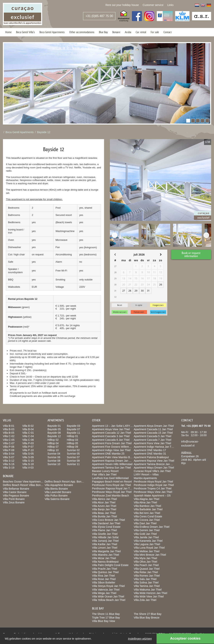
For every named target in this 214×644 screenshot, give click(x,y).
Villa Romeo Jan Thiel (147, 576)
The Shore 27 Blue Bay (148, 614)
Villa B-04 (28, 429)
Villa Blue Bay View (104, 621)
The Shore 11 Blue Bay (106, 614)
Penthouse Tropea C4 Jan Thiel (153, 488)
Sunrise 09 (73, 461)
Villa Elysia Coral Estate (106, 527)
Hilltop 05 (72, 443)
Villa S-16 (9, 464)
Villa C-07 (9, 443)
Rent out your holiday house (122, 5)
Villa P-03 (28, 443)
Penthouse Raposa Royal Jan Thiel (113, 488)
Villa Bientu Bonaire (56, 489)
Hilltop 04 (53, 443)
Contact (168, 32)
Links (170, 5)
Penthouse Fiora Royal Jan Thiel (111, 485)
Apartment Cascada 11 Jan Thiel (153, 429)
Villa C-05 (9, 440)
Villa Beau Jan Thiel (104, 513)
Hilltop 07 (53, 447)
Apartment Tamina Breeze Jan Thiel (155, 464)
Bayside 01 (54, 426)
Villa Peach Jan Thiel (146, 565)
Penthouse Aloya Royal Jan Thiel (153, 482)
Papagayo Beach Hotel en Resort (112, 482)
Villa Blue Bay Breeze (147, 618)
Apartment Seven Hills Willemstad (112, 464)
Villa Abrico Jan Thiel (104, 499)
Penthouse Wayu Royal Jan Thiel (112, 492)
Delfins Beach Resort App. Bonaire (65, 482)
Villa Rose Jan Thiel (104, 579)
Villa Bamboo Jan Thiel (147, 506)
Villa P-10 (28, 450)
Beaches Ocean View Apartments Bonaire (28, 482)
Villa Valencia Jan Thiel (106, 590)
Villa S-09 (28, 457)
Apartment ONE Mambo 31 (150, 454)
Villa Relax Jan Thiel (146, 572)
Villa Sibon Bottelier (104, 583)
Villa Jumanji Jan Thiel (105, 541)
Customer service (153, 5)
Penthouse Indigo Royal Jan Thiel (154, 485)
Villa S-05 (28, 454)
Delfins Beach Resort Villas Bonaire (24, 485)
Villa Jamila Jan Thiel (146, 537)
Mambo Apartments (145, 478)
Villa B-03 (9, 429)
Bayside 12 (44, 132)
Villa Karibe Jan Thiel (105, 544)
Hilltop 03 (72, 440)
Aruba (128, 32)
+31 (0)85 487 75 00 (99, 16)
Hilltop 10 (53, 450)
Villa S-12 (9, 461)
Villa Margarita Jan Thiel (106, 551)
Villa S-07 (9, 457)
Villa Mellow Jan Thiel (147, 551)
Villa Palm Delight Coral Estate (110, 565)
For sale (155, 32)
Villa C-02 (9, 436)
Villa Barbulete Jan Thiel (148, 509)
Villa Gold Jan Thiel (145, 534)
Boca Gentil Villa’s (25, 32)
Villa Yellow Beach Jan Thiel (109, 600)
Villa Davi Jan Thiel (145, 523)
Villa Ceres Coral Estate (148, 516)
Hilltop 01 (72, 436)
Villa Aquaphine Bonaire (59, 485)
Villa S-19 (9, 468)
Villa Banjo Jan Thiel (104, 509)
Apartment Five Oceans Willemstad (113, 447)
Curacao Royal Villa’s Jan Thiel (152, 471)
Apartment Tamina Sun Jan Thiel (111, 468)
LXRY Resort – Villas (146, 474)
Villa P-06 (9, 447)
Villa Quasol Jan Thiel (147, 569)
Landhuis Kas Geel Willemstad (110, 478)
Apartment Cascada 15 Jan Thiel (153, 433)
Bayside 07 (73, 429)
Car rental (141, 32)
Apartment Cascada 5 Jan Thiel (153, 436)
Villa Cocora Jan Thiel (147, 520)
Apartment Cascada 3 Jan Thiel (111, 436)
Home (8, 32)
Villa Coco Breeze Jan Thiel (108, 520)
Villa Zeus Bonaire (14, 502)
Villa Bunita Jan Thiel (105, 516)
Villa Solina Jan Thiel (146, 583)
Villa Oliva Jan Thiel (145, 562)
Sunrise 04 (54, 454)
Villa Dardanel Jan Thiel (106, 523)
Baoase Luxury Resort (105, 471)
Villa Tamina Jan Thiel (147, 586)
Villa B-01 (9, 426)
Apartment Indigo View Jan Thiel (111, 450)
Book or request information (191, 254)
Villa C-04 (28, 436)
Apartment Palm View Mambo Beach (114, 457)
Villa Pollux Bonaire (56, 496)
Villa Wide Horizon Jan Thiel (151, 593)
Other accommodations (82, 32)
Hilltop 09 (72, 447)
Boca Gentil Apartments (52, 32)
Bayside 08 (54, 433)
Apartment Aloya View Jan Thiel (111, 429)
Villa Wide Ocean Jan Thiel (108, 596)
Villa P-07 (28, 447)
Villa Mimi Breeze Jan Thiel (150, 555)
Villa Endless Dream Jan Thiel (152, 527)
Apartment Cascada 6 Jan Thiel (111, 440)
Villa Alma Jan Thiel (145, 502)
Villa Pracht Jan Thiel (105, 569)
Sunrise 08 (54, 461)
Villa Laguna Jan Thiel (147, 544)
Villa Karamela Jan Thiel (148, 541)
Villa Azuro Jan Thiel (104, 506)
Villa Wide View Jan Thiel (149, 596)
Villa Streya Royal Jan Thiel (108, 586)
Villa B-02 (28, 426)
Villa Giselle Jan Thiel (105, 534)
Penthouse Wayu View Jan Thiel (153, 492)
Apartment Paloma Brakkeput (151, 457)
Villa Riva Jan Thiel (103, 576)
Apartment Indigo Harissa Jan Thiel (155, 447)
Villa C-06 (28, 440)
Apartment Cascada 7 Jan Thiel (153, 440)
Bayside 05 (54, 429)
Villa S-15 (28, 461)
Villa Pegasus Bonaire (16, 496)
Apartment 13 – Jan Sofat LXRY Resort (115, 426)
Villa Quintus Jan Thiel (105, 572)
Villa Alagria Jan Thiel (147, 499)
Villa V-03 (28, 468)
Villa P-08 (9, 450)
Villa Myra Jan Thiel (145, 558)
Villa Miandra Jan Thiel (106, 555)
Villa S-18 (28, 464)
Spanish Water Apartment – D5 (152, 496)
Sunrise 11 (73, 464)
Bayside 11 (73, 433)
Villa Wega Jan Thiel (104, 593)
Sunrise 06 (54, 457)
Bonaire (116, 32)
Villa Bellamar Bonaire (16, 489)
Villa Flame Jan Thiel (104, 530)
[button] (188, 121)
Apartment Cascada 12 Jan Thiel (112, 433)
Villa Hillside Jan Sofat (105, 537)
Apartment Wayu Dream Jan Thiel (154, 468)
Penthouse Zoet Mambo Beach (111, 496)
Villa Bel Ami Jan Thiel (147, 513)
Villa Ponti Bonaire (14, 499)
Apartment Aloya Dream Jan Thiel (154, 426)
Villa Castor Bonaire (15, 492)
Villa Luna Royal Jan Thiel (149, 548)
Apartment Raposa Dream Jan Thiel (113, 461)
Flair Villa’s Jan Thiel (104, 474)
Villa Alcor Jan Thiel (104, 502)
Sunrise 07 (73, 457)
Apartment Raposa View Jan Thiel (154, 461)
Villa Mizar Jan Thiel (104, 558)
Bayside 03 (73, 426)
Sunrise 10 (54, 464)
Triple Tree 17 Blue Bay (106, 618)
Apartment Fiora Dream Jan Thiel (112, 443)
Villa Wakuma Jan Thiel (148, 590)
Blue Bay (103, 32)
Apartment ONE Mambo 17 (150, 450)
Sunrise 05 (73, 454)
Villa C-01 (28, 433)
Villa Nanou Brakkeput (105, 562)
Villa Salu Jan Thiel (145, 579)
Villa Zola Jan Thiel (145, 600)
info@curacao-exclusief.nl (190, 444)
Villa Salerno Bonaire (57, 499)
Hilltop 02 (53, 440)
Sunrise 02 (73, 450)
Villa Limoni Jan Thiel (105, 548)
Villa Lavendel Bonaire (58, 492)
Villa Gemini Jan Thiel (147, 530)
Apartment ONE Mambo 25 (108, 454)
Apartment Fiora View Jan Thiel (152, 443)
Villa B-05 (9, 433)
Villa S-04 (9, 454)
